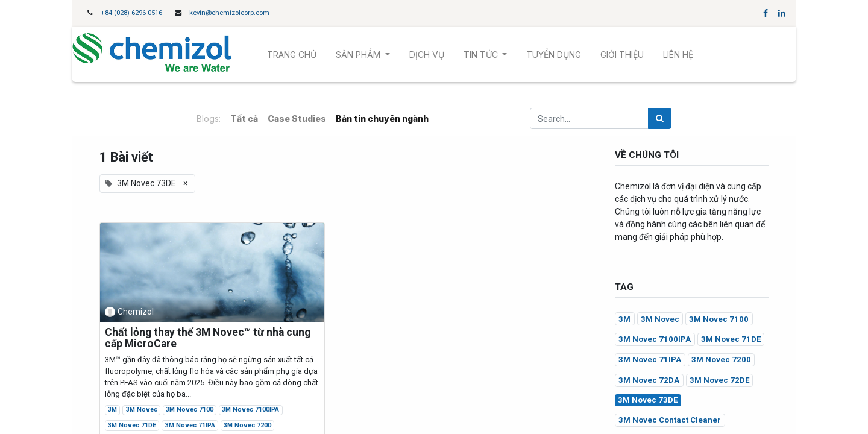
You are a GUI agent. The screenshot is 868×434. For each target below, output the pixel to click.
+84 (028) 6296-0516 (131, 13)
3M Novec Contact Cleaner (670, 420)
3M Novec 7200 (247, 425)
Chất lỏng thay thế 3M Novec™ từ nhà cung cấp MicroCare (208, 338)
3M (112, 410)
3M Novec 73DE (648, 400)
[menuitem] (292, 55)
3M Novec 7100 (190, 410)
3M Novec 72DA (649, 380)
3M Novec (142, 410)
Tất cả (244, 118)
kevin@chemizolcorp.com (229, 13)
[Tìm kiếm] (660, 118)
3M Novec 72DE (719, 380)
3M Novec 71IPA (190, 425)
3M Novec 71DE (132, 425)
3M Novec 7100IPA (250, 410)
